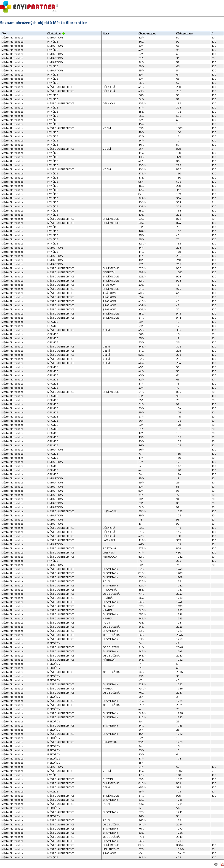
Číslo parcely (184, 33)
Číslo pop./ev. (147, 33)
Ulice (106, 33)
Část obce (54, 33)
